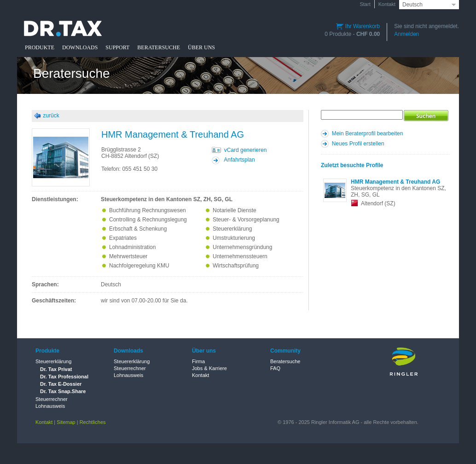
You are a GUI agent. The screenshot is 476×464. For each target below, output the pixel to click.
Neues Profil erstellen (358, 144)
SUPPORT (117, 47)
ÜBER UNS (201, 47)
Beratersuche (285, 361)
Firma (198, 361)
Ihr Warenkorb (358, 26)
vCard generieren (246, 150)
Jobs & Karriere (209, 368)
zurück (51, 116)
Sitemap (66, 422)
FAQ (275, 368)
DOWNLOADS (80, 47)
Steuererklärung (53, 361)
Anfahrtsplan (239, 160)
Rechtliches (93, 422)
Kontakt (387, 4)
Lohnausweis (50, 406)
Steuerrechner (52, 399)
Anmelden (406, 34)
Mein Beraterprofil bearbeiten (368, 133)
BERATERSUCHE (159, 47)
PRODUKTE (40, 47)
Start (365, 4)
